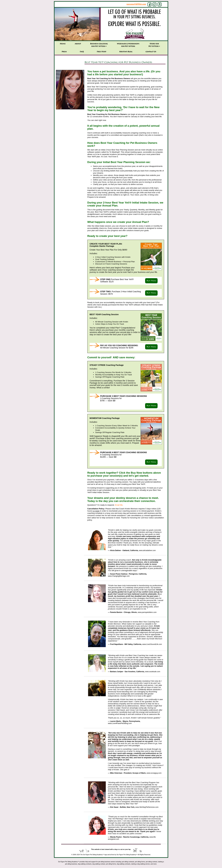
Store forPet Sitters (154, 45)
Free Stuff (102, 52)
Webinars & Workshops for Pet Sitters (128, 45)
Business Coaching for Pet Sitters (99, 45)
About (78, 44)
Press (64, 52)
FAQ (82, 52)
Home (63, 44)
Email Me (119, 505)
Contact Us (151, 52)
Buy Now (151, 281)
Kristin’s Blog (126, 52)
